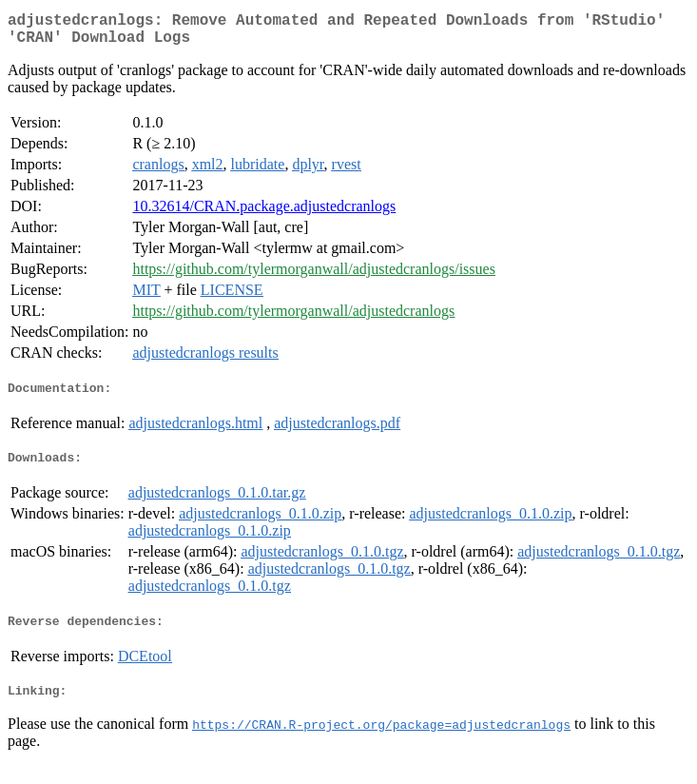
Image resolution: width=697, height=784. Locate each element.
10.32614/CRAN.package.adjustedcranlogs (264, 214)
